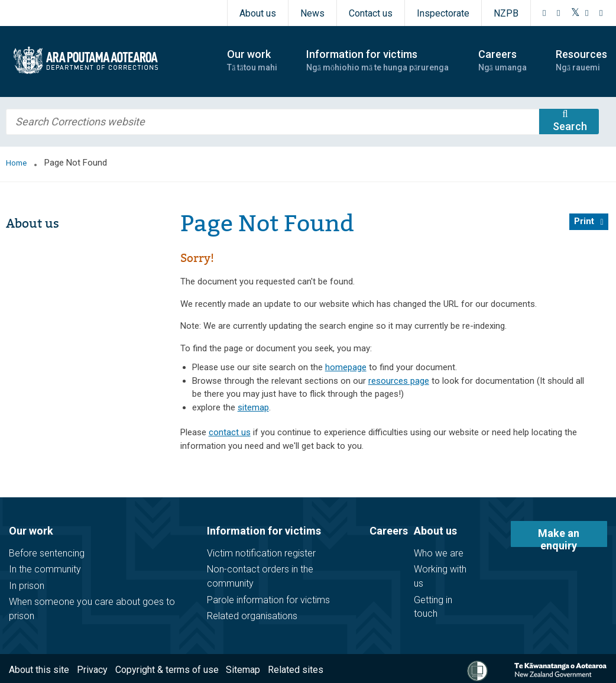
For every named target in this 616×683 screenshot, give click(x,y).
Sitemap (243, 670)
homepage (346, 367)
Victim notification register (261, 553)
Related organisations (252, 616)
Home (16, 163)
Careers (389, 531)
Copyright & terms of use (167, 670)
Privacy (92, 670)
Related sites (296, 670)
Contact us (371, 13)
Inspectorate (443, 13)
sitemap (253, 407)
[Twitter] (576, 13)
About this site (39, 670)
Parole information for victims (268, 600)
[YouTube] (587, 13)
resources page (399, 381)
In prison (27, 586)
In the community (45, 569)
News (312, 13)
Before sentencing (47, 553)
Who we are (439, 553)
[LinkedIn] (601, 13)
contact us (230, 432)
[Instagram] (559, 13)
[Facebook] (544, 13)
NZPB (506, 13)
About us (258, 13)
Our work (31, 531)
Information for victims (264, 531)
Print (584, 221)
